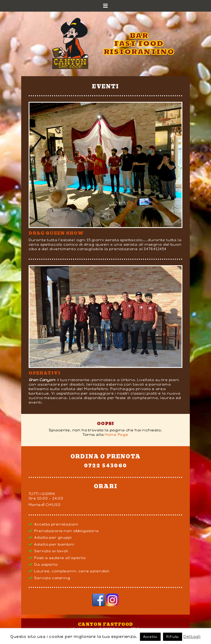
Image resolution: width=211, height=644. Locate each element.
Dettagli (192, 637)
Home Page (117, 435)
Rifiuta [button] (173, 637)
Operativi (45, 373)
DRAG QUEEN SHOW (56, 233)
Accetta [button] (150, 637)
